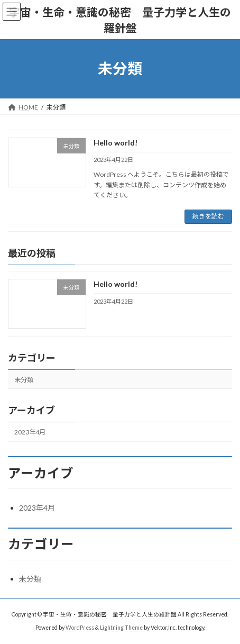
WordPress (80, 628)
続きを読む (208, 216)
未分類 (24, 380)
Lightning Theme (121, 628)
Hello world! (116, 143)
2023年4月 (30, 432)
